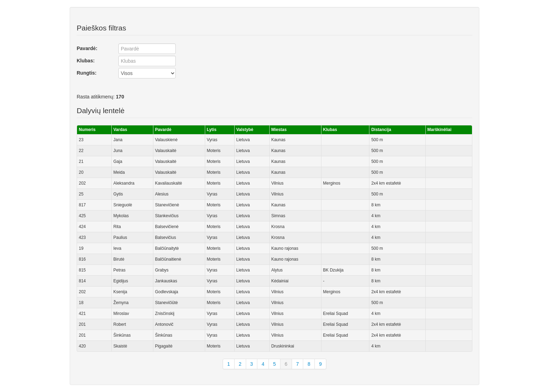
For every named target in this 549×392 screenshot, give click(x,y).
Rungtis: (87, 73)
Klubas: (86, 61)
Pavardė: (87, 48)
